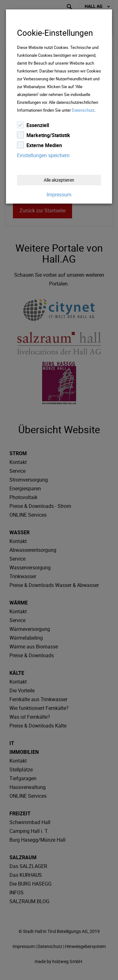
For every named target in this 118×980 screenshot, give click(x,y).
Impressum (59, 194)
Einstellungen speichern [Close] (43, 155)
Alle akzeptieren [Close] (59, 180)
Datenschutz (83, 110)
